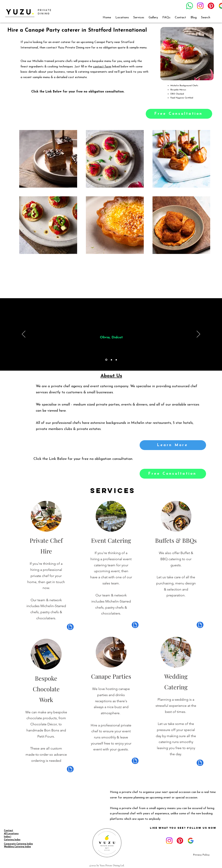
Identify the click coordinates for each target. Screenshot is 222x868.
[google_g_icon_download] (191, 841)
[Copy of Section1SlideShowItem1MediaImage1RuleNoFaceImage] (111, 360)
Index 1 (8, 837)
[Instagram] (200, 6)
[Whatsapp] (190, 6)
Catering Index (12, 840)
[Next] (198, 334)
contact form (102, 67)
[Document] (70, 627)
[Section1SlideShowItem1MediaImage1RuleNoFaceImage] (106, 360)
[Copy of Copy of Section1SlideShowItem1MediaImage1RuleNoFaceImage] (116, 360)
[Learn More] (173, 445)
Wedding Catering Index (17, 847)
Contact (9, 831)
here (62, 411)
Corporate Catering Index (18, 844)
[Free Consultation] (179, 114)
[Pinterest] (211, 6)
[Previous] (24, 334)
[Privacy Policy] (201, 855)
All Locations (11, 834)
